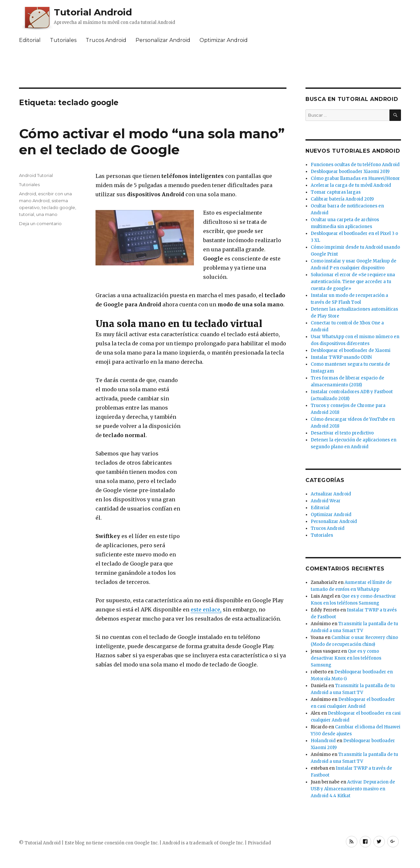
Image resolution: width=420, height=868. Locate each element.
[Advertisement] (210, 67)
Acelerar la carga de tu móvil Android (351, 185)
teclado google (58, 207)
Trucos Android (106, 40)
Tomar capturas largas (336, 192)
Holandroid (323, 741)
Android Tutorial (36, 175)
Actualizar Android (331, 494)
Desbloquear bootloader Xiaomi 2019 (350, 172)
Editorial (30, 40)
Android (28, 194)
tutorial (27, 214)
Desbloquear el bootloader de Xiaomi (351, 350)
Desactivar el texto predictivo (342, 433)
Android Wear (326, 501)
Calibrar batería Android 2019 (342, 199)
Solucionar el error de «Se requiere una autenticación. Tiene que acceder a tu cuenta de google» (353, 282)
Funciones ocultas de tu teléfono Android (355, 165)
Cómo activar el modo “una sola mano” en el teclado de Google (152, 142)
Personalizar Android (163, 40)
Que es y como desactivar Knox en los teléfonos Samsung (346, 658)
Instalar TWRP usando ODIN (341, 357)
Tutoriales (63, 40)
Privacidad (259, 843)
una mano (47, 214)
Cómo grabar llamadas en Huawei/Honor (355, 178)
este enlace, (206, 609)
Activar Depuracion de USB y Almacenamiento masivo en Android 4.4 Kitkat (353, 789)
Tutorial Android (93, 12)
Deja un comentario (40, 223)
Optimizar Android (224, 40)
